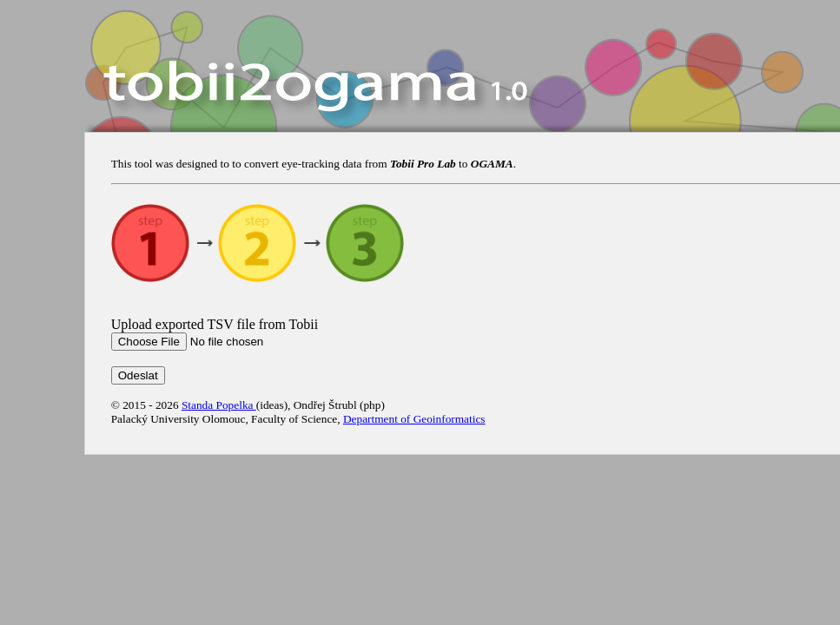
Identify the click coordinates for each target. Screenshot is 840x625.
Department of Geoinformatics (414, 419)
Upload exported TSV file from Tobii (215, 324)
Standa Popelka (219, 405)
